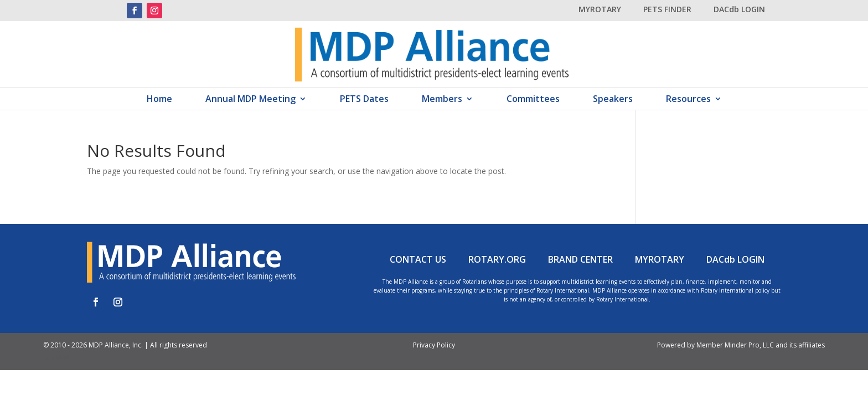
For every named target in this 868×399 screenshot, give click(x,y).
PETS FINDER (667, 9)
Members (442, 100)
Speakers (613, 100)
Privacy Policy (434, 345)
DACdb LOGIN (739, 9)
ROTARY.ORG (497, 259)
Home (159, 100)
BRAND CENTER (580, 259)
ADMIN (56, 358)
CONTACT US (418, 259)
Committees (533, 100)
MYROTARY (600, 9)
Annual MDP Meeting (250, 100)
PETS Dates (364, 100)
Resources (688, 100)
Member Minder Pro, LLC (735, 345)
